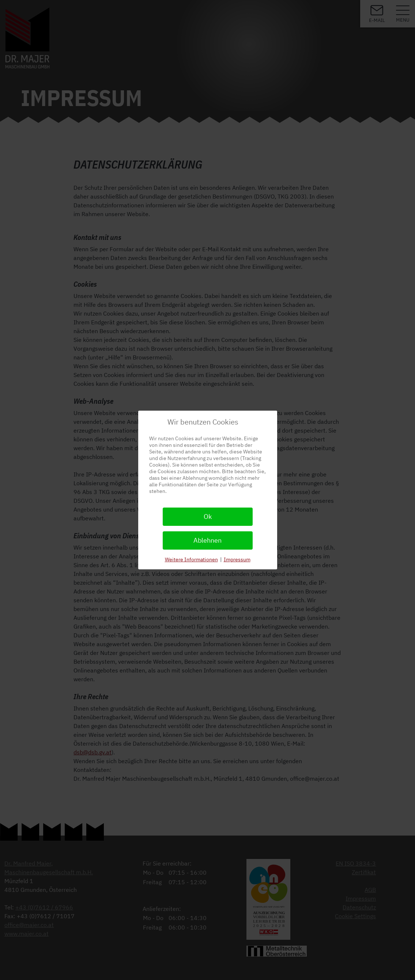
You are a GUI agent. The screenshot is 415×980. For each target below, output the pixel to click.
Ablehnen (207, 540)
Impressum (237, 559)
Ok (208, 517)
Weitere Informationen (191, 559)
